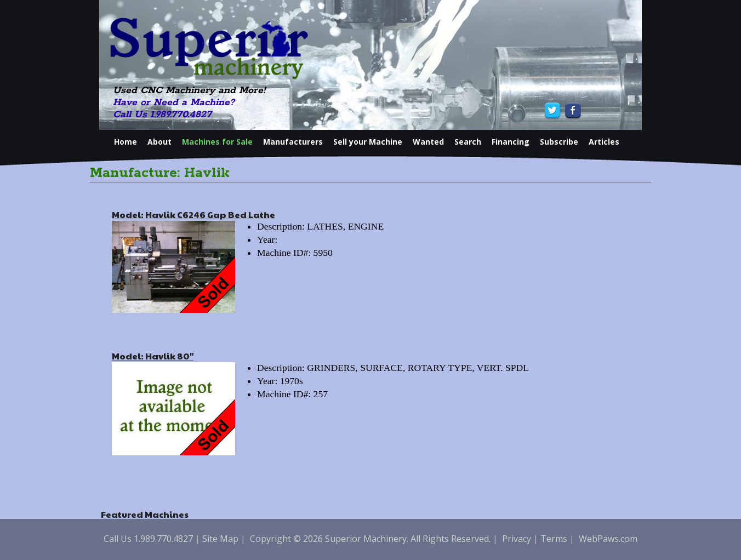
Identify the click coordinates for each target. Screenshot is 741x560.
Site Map (220, 539)
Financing (511, 142)
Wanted (428, 142)
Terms (554, 539)
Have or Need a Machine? (174, 102)
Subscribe (559, 142)
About (159, 142)
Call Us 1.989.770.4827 (162, 115)
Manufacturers (293, 142)
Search (468, 142)
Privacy (517, 539)
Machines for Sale (217, 142)
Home (126, 142)
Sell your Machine (368, 142)
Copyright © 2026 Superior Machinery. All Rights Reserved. (370, 539)
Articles (604, 142)
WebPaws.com (608, 539)
